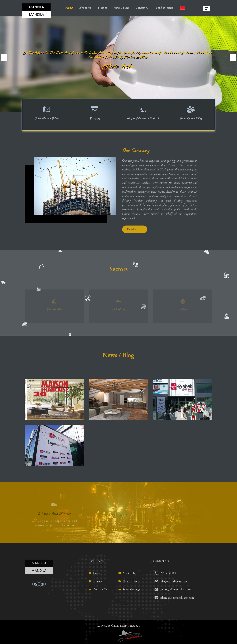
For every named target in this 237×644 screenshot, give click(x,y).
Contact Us (143, 8)
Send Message (165, 8)
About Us (85, 8)
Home (69, 8)
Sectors (102, 8)
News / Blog (121, 8)
